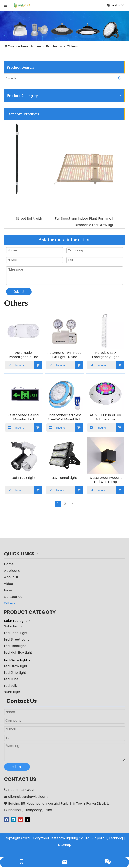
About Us (11, 577)
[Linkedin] (14, 820)
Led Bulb (11, 686)
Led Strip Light (15, 673)
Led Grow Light (16, 666)
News (8, 590)
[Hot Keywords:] (120, 78)
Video (9, 584)
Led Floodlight (15, 646)
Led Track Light (24, 478)
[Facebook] (7, 820)
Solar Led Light (15, 626)
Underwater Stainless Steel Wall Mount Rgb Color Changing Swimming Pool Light (64, 417)
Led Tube (11, 679)
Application (13, 571)
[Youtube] (21, 820)
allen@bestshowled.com (28, 797)
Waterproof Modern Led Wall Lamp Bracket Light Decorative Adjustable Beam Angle (106, 480)
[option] (64, 174)
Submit (19, 292)
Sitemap (65, 845)
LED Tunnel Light (64, 478)
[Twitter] (27, 820)
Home (9, 564)
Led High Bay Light (18, 652)
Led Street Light (16, 639)
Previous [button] (14, 174)
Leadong (116, 838)
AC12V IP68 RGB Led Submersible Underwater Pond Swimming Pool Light (106, 417)
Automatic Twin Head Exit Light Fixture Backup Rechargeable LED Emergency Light (64, 355)
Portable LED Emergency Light (105, 355)
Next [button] (115, 174)
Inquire (15, 365)
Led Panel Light (16, 633)
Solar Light (12, 692)
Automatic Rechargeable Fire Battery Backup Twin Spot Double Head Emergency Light (23, 355)
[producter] (64, 26)
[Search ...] (60, 78)
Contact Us (13, 597)
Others (10, 603)
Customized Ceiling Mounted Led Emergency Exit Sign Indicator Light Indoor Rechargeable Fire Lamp (23, 417)
